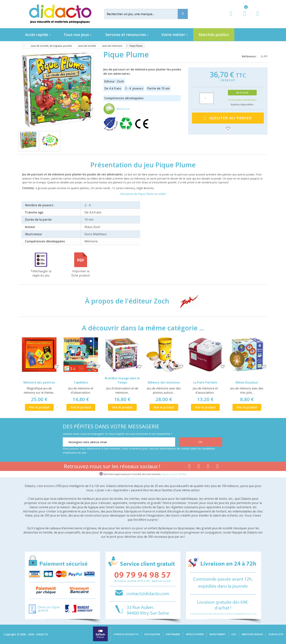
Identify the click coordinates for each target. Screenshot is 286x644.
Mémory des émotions (164, 382)
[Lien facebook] (189, 467)
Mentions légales (252, 634)
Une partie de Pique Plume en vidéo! (143, 194)
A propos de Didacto (126, 634)
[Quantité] (207, 98)
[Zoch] (186, 301)
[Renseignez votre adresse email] (119, 442)
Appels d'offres (195, 634)
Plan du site (276, 634)
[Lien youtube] (199, 467)
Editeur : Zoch (114, 81)
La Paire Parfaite (205, 382)
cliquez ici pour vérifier (174, 474)
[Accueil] (23, 46)
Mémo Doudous (247, 382)
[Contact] (258, 17)
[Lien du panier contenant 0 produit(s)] (243, 17)
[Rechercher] (144, 14)
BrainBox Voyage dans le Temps (122, 380)
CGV (234, 634)
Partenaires (173, 634)
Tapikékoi (81, 382)
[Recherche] (183, 14)
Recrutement (218, 634)
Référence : (250, 56)
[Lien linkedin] (217, 467)
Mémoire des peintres (39, 382)
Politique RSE (152, 634)
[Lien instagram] (208, 467)
